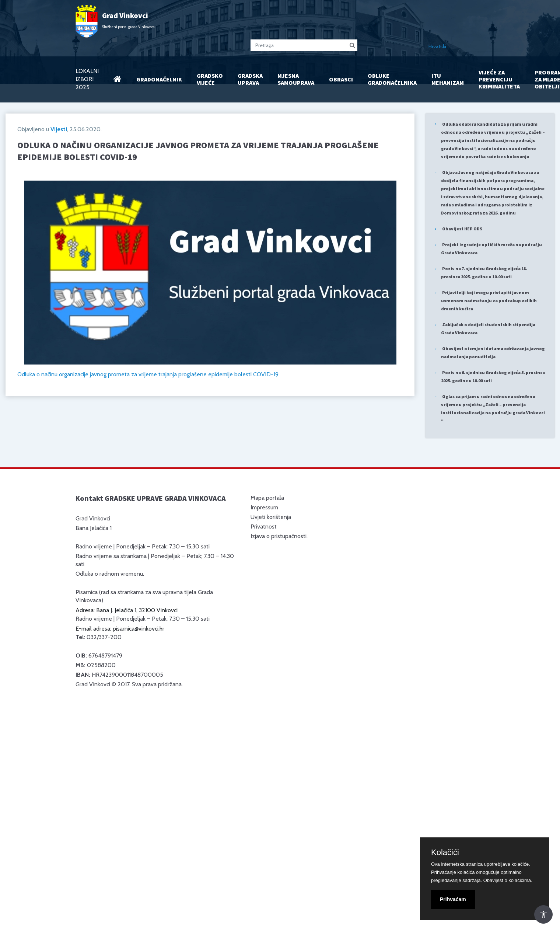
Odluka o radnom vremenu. (110, 574)
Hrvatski (437, 46)
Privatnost (264, 526)
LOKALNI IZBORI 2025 (87, 79)
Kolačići (445, 852)
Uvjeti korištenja (271, 517)
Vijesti (59, 129)
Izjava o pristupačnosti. (279, 536)
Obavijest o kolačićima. (508, 880)
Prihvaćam (453, 899)
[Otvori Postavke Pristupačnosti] (543, 914)
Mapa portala (267, 498)
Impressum (264, 507)
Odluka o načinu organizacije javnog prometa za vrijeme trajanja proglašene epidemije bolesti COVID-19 (148, 374)
